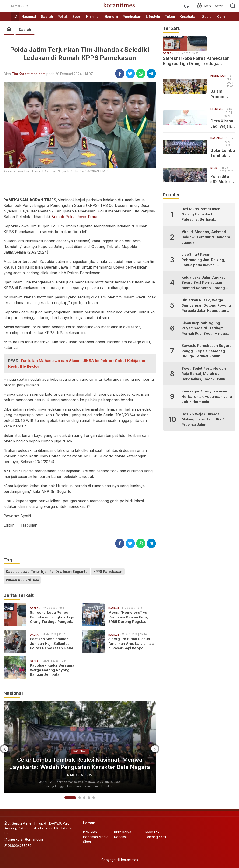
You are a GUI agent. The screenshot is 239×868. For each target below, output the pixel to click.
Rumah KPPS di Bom (22, 580)
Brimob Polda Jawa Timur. (75, 217)
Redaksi (120, 837)
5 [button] (94, 798)
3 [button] (84, 798)
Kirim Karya (123, 832)
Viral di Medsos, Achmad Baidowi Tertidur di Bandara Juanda (206, 237)
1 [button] (70, 798)
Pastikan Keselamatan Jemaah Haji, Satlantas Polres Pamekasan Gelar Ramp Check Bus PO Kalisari (52, 644)
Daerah (25, 30)
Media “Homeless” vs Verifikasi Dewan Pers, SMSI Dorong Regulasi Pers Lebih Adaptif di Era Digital (130, 617)
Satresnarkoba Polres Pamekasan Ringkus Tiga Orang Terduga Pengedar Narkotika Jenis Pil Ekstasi (53, 617)
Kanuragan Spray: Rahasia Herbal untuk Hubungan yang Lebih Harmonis (207, 396)
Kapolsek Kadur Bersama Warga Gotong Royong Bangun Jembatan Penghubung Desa (52, 670)
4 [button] (89, 798)
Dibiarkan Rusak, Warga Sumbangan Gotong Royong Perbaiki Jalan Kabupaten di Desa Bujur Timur (206, 306)
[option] (80, 747)
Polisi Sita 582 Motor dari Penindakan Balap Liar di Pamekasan (222, 179)
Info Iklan (90, 832)
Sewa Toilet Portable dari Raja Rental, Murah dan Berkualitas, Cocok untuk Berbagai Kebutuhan (204, 374)
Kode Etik (152, 832)
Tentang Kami (155, 837)
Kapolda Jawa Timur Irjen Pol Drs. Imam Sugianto (47, 572)
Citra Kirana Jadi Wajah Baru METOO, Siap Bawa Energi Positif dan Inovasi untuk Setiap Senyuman (223, 124)
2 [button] (80, 798)
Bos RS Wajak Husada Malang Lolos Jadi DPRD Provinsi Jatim (203, 419)
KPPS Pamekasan (108, 572)
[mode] (186, 6)
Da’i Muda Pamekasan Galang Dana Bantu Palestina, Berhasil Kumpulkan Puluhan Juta (203, 214)
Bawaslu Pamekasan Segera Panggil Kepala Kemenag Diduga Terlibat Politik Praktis (207, 351)
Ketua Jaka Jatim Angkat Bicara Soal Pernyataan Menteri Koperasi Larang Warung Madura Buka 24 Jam (203, 283)
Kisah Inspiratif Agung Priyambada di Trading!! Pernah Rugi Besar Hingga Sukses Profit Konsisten (204, 328)
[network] (210, 6)
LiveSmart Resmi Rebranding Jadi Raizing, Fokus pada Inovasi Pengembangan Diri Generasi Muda (203, 260)
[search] (233, 6)
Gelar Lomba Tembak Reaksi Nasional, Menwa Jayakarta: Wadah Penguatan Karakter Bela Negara (80, 763)
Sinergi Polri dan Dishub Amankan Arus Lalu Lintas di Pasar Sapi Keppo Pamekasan (131, 644)
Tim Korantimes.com (28, 74)
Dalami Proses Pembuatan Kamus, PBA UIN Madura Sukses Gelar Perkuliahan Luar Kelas (222, 94)
